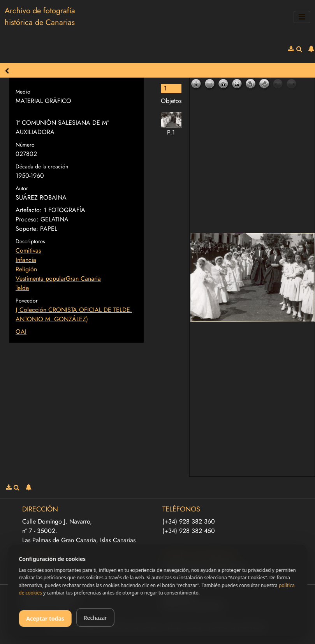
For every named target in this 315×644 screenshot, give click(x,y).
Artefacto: (29, 210)
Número (25, 145)
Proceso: (27, 219)
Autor (22, 188)
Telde (22, 288)
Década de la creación (42, 166)
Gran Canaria (83, 279)
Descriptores (30, 241)
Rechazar (95, 618)
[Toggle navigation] (302, 17)
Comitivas (28, 250)
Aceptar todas (45, 618)
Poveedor (27, 301)
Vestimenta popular (41, 279)
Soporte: (27, 229)
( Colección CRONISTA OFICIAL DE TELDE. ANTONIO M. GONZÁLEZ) (74, 314)
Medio (23, 92)
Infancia (26, 260)
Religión (26, 269)
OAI (21, 332)
